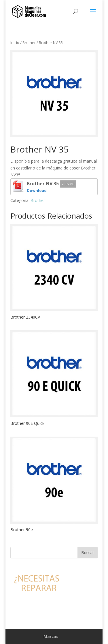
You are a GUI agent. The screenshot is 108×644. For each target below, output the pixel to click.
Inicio (15, 43)
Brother (29, 43)
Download (37, 190)
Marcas (51, 636)
